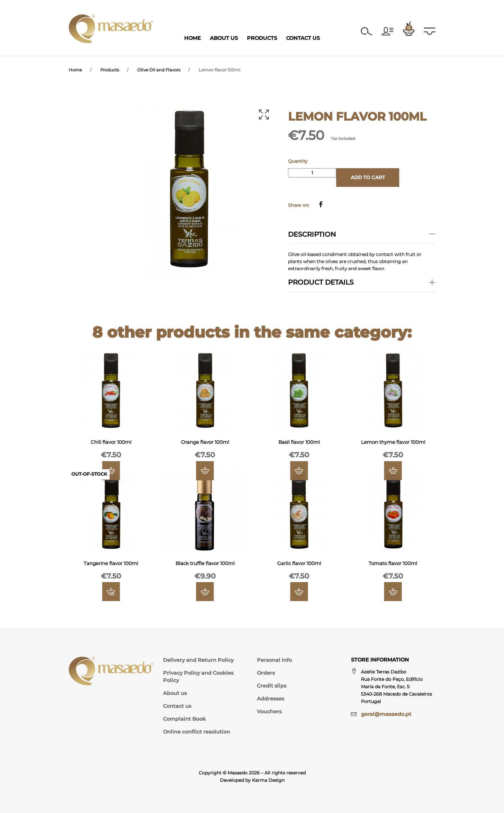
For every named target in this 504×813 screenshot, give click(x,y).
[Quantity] (312, 173)
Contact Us (303, 38)
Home (193, 38)
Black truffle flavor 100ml (205, 565)
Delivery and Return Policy (198, 660)
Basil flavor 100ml (299, 444)
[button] (387, 31)
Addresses (270, 699)
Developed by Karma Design (252, 780)
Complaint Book (184, 719)
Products (262, 38)
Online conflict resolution (197, 732)
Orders (266, 673)
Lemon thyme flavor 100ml (393, 444)
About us (175, 693)
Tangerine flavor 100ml (111, 565)
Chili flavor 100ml (111, 444)
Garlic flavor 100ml (299, 565)
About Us (224, 38)
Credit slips (272, 686)
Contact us (177, 706)
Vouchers (269, 712)
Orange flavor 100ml (205, 444)
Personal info (274, 660)
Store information (380, 660)
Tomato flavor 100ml (393, 565)
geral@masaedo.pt (386, 714)
